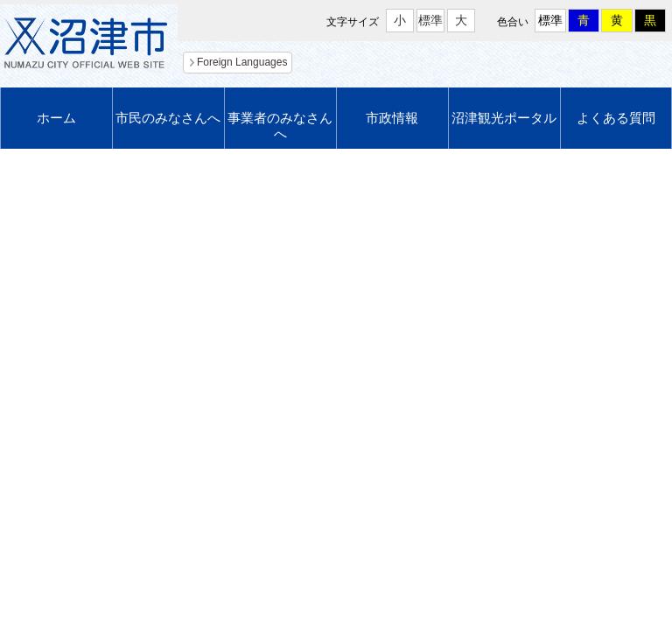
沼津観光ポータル (504, 118)
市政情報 (392, 118)
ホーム (56, 118)
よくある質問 (616, 118)
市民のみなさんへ (168, 118)
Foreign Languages (242, 62)
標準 (430, 20)
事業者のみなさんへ (280, 126)
